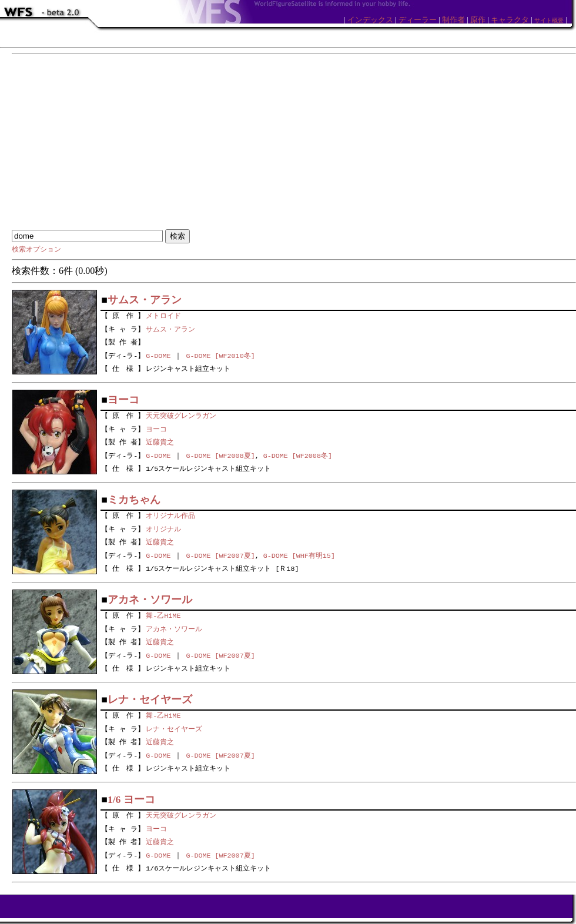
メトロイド (163, 314)
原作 (478, 20)
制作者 (453, 20)
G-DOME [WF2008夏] (220, 456)
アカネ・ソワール (174, 628)
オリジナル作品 (170, 514)
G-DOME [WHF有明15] (299, 555)
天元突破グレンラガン (181, 414)
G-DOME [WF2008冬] (298, 456)
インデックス (370, 20)
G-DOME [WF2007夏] (220, 555)
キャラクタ (510, 20)
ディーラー (418, 20)
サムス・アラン (170, 328)
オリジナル (163, 528)
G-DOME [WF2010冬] (220, 356)
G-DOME (158, 356)
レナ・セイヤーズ (174, 728)
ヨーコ (156, 428)
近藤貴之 (160, 441)
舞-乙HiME (163, 614)
